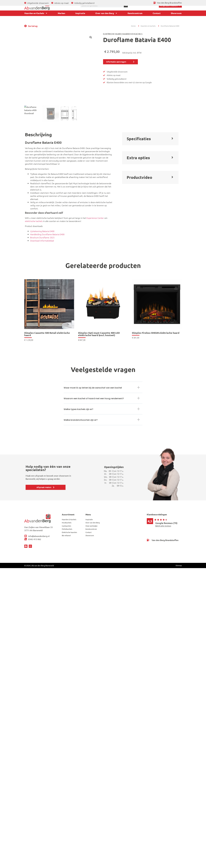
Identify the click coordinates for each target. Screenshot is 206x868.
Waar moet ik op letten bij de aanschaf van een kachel (93, 388)
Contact (157, 13)
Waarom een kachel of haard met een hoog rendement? (94, 398)
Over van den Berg (106, 13)
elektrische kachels (34, 221)
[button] (91, 37)
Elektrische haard (112, 34)
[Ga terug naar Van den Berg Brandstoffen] (168, 3)
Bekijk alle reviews (163, 526)
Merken (61, 13)
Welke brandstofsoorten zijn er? (81, 420)
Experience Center (95, 218)
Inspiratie (80, 13)
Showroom (176, 13)
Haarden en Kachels (36, 13)
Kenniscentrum (135, 13)
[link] (49, 310)
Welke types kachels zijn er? (78, 409)
